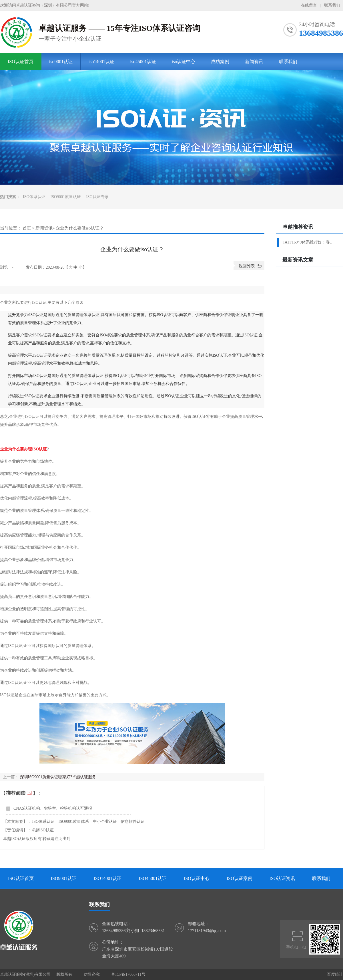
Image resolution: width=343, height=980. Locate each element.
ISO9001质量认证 (66, 197)
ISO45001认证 (153, 878)
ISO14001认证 (108, 878)
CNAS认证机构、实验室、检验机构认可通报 (53, 808)
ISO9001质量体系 (74, 822)
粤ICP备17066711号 (128, 974)
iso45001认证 (143, 62)
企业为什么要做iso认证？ (80, 228)
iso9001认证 (61, 62)
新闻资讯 (254, 62)
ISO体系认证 (34, 197)
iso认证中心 (184, 62)
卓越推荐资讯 (298, 227)
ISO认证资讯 (282, 878)
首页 (27, 228)
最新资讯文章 (298, 260)
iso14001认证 (101, 62)
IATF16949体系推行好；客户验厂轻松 (310, 242)
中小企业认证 (105, 822)
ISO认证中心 (197, 878)
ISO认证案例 (240, 878)
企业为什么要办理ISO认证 (23, 449)
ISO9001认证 (64, 878)
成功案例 (220, 62)
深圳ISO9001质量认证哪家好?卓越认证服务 (58, 777)
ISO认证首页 (21, 62)
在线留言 (309, 5)
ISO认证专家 (97, 197)
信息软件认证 (133, 822)
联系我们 (332, 5)
